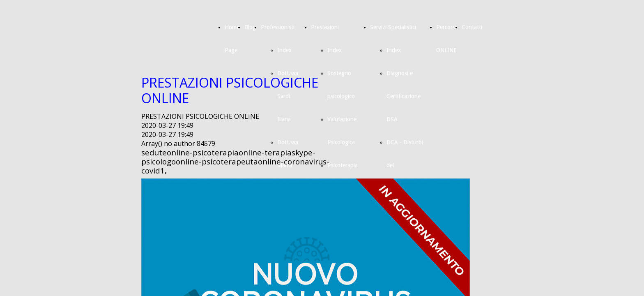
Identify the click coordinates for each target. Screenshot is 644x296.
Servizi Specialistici (393, 27)
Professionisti (278, 27)
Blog (250, 27)
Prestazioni (325, 27)
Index (284, 50)
